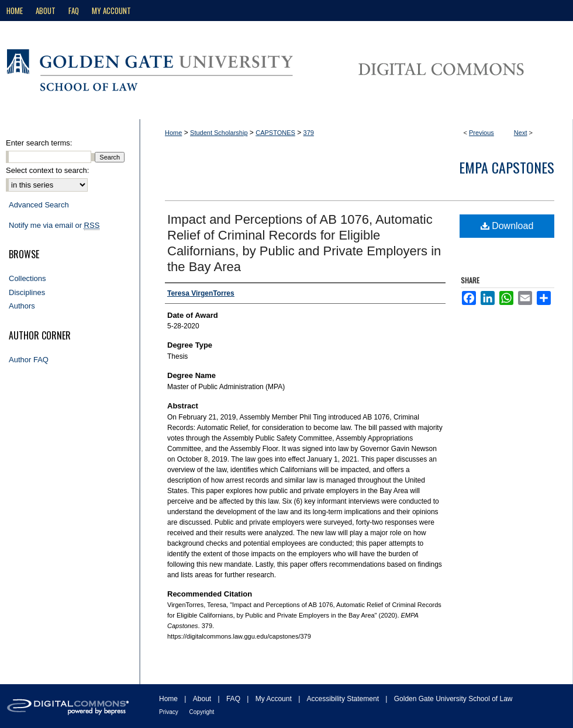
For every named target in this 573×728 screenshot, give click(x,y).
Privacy (170, 712)
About (203, 699)
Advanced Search (39, 205)
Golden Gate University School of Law (453, 699)
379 (309, 133)
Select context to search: (47, 170)
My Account (275, 699)
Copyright (202, 712)
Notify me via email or (54, 226)
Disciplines (27, 292)
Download (507, 226)
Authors (22, 306)
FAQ (234, 699)
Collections (27, 278)
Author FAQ (29, 360)
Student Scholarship (219, 133)
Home (173, 133)
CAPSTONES (275, 133)
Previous (481, 133)
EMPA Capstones (507, 167)
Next (521, 133)
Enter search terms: (39, 143)
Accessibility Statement (344, 699)
